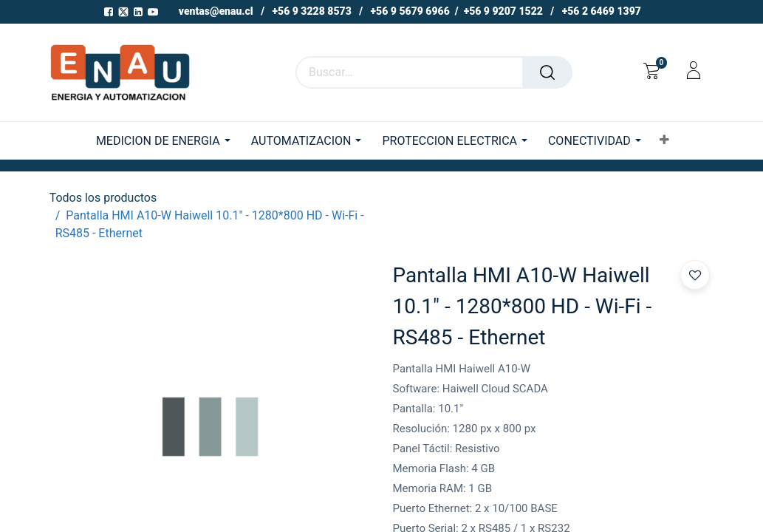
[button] (664, 140)
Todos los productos (103, 198)
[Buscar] (547, 72)
